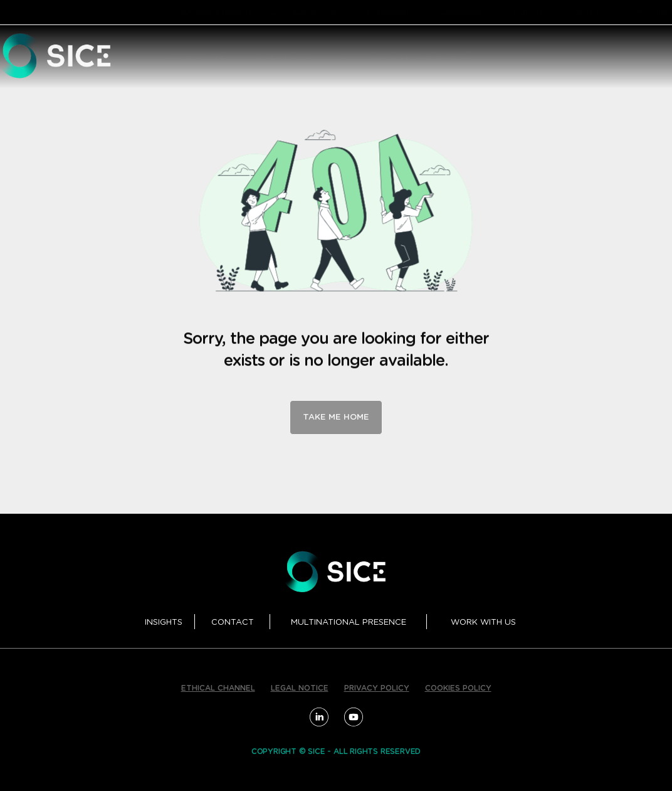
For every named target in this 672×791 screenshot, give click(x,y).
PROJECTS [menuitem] (625, 57)
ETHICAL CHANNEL (218, 688)
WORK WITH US (483, 623)
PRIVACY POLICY (377, 688)
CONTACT (233, 623)
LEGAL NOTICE (300, 688)
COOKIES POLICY (458, 688)
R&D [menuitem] (570, 57)
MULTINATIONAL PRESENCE (349, 623)
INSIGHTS (164, 623)
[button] (233, 57)
